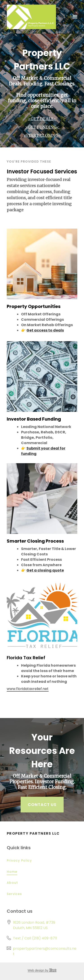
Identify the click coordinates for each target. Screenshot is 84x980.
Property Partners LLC (33, 833)
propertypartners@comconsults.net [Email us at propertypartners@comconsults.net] (45, 951)
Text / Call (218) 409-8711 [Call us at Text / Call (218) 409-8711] (35, 938)
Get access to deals (45, 330)
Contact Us (42, 804)
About (12, 883)
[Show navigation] (74, 17)
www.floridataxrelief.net (28, 689)
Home (12, 872)
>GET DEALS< (42, 119)
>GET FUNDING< (42, 127)
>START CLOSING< (42, 135)
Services (14, 894)
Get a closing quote (45, 570)
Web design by (42, 970)
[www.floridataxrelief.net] (42, 615)
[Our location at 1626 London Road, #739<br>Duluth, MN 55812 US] (34, 925)
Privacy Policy (19, 860)
